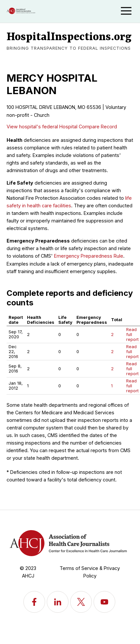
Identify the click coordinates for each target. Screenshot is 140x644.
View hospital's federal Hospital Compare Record (62, 127)
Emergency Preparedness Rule (89, 256)
